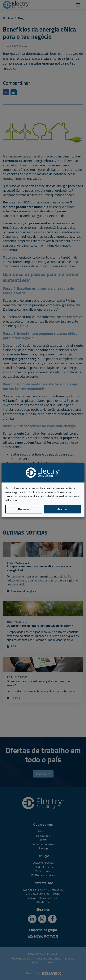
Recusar (24, 509)
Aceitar (62, 509)
